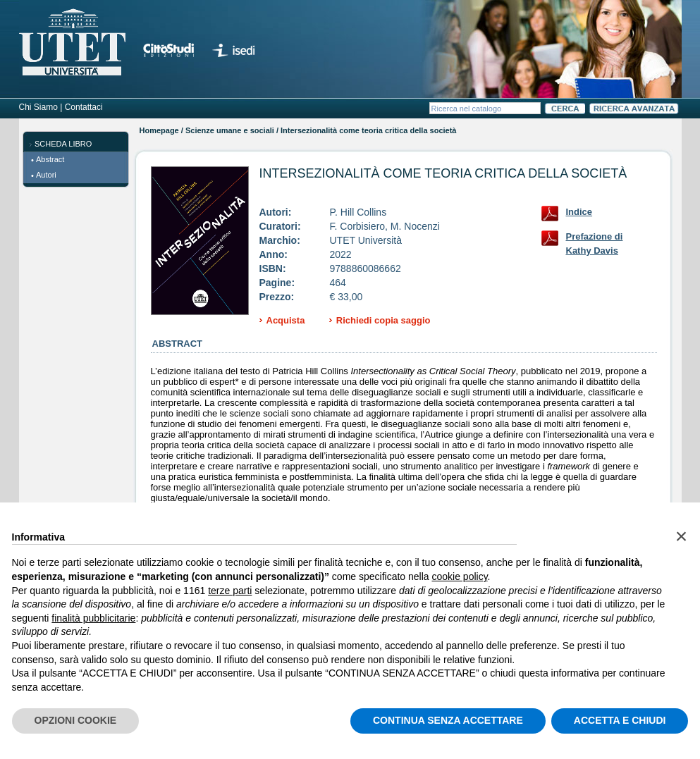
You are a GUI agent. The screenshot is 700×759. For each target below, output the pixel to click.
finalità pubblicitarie (93, 618)
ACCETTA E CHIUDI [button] (620, 720)
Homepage (159, 130)
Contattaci (84, 107)
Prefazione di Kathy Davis (595, 239)
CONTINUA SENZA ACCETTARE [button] (448, 720)
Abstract (50, 159)
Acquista (286, 320)
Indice (579, 212)
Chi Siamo (38, 107)
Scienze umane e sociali (230, 130)
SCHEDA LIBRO (63, 144)
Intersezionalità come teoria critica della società (443, 173)
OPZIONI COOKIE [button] (76, 720)
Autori (46, 175)
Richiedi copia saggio (383, 320)
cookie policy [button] (459, 576)
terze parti (230, 591)
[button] (682, 536)
